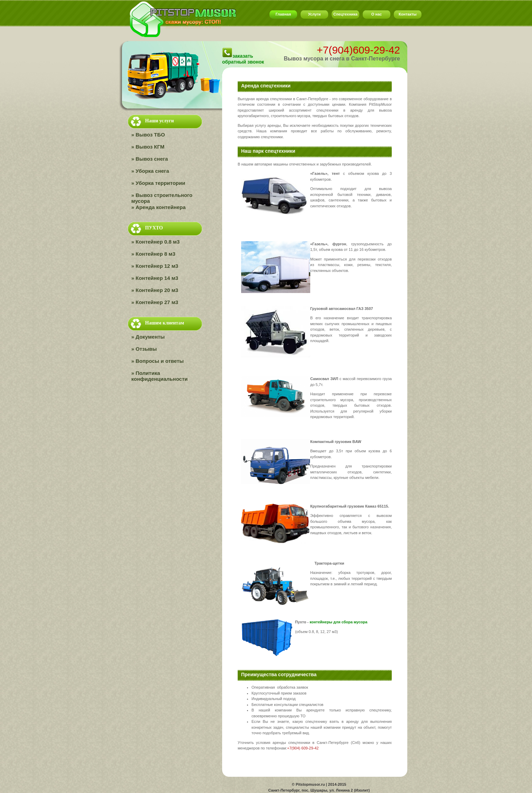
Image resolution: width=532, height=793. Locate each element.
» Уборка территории (158, 183)
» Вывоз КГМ (148, 147)
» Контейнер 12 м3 (155, 266)
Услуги (315, 14)
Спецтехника (345, 14)
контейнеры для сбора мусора (338, 622)
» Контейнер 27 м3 (155, 302)
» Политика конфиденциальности (159, 376)
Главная (283, 14)
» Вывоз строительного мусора (162, 198)
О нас (377, 14)
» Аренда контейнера (158, 207)
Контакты (408, 14)
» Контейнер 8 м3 (153, 254)
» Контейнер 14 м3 (155, 278)
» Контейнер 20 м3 (155, 290)
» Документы (148, 337)
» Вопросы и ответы (158, 361)
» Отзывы (144, 349)
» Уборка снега (150, 171)
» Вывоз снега (150, 159)
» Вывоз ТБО (148, 135)
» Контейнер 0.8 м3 (155, 242)
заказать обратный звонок (243, 59)
